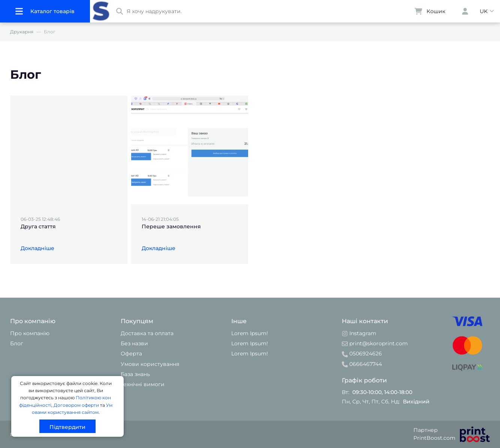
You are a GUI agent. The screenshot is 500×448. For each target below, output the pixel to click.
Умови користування (150, 364)
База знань (135, 374)
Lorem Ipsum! (250, 333)
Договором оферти (76, 405)
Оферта (131, 354)
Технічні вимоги (143, 384)
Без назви (134, 343)
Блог (17, 343)
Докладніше (37, 248)
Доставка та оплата (147, 333)
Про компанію (30, 333)
